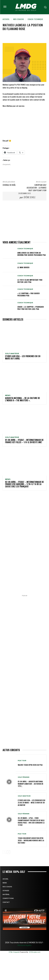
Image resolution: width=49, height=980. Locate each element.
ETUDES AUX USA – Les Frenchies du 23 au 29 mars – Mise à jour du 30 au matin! (31, 802)
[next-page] (8, 852)
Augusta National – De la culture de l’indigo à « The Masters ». (22, 399)
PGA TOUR (22, 761)
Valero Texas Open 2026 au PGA (30, 765)
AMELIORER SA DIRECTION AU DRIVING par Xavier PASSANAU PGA (32, 254)
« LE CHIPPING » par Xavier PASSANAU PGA (28, 294)
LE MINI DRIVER (23, 267)
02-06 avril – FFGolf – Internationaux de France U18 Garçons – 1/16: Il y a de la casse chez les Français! (24, 484)
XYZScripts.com (35, 952)
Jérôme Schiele (30, 197)
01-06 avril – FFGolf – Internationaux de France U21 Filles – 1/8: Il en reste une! (24, 441)
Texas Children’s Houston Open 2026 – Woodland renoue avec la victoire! (31, 840)
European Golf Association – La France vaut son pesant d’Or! (37, 188)
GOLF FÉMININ (24, 777)
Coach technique (35, 19)
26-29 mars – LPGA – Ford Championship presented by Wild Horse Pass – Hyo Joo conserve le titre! (31, 821)
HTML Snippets (14, 952)
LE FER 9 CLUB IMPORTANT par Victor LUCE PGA (30, 281)
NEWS (8, 395)
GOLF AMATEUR (12, 354)
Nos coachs (19, 19)
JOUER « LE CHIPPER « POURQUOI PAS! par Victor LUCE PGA (31, 308)
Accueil (6, 19)
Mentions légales (24, 945)
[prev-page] (4, 852)
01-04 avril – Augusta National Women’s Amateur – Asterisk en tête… (30, 784)
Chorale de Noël (9, 185)
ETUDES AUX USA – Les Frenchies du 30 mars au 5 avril (23, 357)
